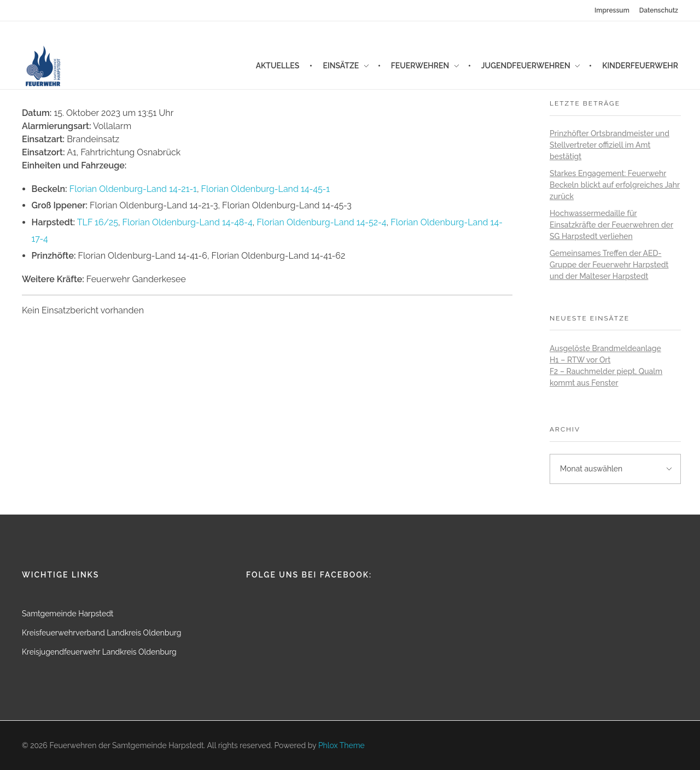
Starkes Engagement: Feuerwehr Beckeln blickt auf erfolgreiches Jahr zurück (615, 185)
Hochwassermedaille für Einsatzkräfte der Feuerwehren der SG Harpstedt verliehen (611, 225)
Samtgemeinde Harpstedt (68, 614)
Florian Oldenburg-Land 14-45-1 (266, 189)
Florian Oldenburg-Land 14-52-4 (321, 222)
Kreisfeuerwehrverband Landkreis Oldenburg (101, 633)
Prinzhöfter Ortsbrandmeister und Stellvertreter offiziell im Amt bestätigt (609, 145)
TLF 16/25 (98, 222)
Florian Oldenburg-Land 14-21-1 (133, 189)
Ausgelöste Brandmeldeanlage (605, 348)
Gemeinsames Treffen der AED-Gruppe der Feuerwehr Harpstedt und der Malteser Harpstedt (609, 265)
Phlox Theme (342, 745)
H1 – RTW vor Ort (580, 360)
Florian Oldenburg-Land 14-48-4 (188, 222)
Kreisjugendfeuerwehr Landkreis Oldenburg (99, 652)
